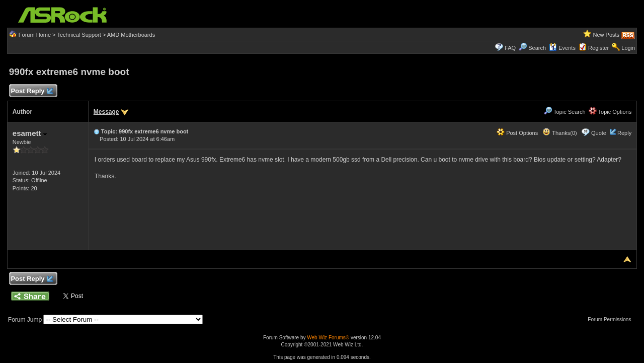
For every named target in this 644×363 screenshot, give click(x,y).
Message (106, 112)
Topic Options (610, 112)
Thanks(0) (559, 133)
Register (598, 48)
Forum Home (35, 35)
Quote (599, 133)
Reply (624, 133)
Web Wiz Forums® (328, 338)
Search (537, 48)
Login (628, 48)
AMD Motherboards (131, 35)
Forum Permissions (612, 319)
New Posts (607, 35)
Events (562, 48)
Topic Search (565, 112)
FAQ (510, 48)
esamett (30, 133)
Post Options (517, 133)
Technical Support (79, 35)
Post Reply (32, 91)
